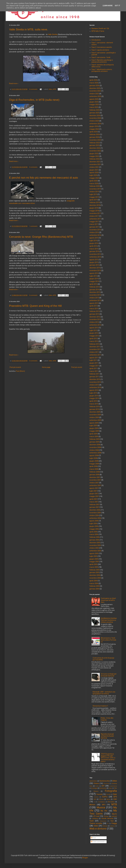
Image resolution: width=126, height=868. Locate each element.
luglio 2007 (93, 491)
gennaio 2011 (94, 377)
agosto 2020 (94, 173)
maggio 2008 (94, 464)
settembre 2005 (95, 551)
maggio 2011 (94, 366)
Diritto (97, 786)
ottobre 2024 (94, 121)
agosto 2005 (94, 553)
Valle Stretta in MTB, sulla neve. (29, 29)
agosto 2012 (94, 328)
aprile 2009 (93, 434)
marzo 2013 (94, 309)
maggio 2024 (94, 129)
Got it (117, 6)
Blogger (85, 858)
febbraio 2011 (95, 374)
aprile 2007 (93, 499)
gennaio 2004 (94, 589)
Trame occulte (96, 823)
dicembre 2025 (95, 88)
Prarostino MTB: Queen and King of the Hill (35, 306)
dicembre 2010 (95, 379)
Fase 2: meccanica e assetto (102, 47)
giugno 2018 (94, 208)
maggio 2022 (94, 156)
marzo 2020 (94, 184)
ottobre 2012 (94, 322)
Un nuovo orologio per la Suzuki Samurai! (109, 675)
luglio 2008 (93, 458)
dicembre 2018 (95, 205)
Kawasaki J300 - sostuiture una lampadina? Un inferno (104, 693)
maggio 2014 (94, 281)
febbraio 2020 (95, 186)
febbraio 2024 (95, 134)
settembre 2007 (95, 485)
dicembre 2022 (95, 148)
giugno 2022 (94, 154)
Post (93, 838)
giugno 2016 (94, 243)
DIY (103, 786)
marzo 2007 (94, 502)
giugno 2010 (94, 396)
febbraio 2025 (95, 110)
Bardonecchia (105, 781)
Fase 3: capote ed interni (100, 50)
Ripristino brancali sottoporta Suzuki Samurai (107, 736)
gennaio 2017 (94, 227)
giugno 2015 (94, 262)
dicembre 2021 (95, 162)
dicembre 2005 (95, 543)
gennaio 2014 (94, 290)
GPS (115, 797)
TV (108, 824)
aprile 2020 (93, 181)
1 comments (33, 226)
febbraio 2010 (95, 407)
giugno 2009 (94, 428)
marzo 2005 (94, 567)
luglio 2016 (93, 241)
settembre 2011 (95, 355)
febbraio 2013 (95, 311)
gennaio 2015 (94, 265)
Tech (92, 821)
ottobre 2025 (94, 94)
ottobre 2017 (94, 216)
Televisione (103, 821)
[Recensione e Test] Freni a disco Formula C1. (108, 640)
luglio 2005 (93, 556)
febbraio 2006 (95, 537)
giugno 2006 (94, 526)
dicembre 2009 (95, 412)
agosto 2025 (94, 99)
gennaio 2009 (94, 442)
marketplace (101, 802)
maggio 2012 (94, 336)
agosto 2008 (94, 455)
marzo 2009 (94, 437)
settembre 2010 (95, 387)
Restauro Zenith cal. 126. (100, 28)
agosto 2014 (94, 273)
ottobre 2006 (94, 515)
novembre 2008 (95, 447)
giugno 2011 (94, 363)
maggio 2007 (94, 496)
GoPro (105, 797)
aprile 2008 (93, 466)
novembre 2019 (95, 189)
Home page (46, 367)
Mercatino (111, 802)
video (96, 826)
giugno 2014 (94, 279)
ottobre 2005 (94, 548)
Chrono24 (106, 784)
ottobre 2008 (94, 450)
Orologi (106, 816)
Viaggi (114, 823)
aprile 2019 (93, 200)
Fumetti (108, 794)
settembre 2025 (95, 96)
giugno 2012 (94, 333)
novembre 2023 (95, 140)
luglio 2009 (93, 426)
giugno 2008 (94, 461)
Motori (92, 805)
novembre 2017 (95, 213)
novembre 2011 (95, 349)
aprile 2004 (93, 581)
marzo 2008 (94, 469)
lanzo (108, 799)
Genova (96, 797)
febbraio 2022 (95, 159)
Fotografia (111, 791)
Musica (101, 807)
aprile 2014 (93, 284)
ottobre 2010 (94, 385)
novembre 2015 (95, 254)
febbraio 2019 (95, 202)
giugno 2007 (94, 494)
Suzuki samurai (107, 818)
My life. (104, 811)
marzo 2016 (94, 249)
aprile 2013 (93, 306)
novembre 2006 (95, 513)
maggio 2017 (94, 222)
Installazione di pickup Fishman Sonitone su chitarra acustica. (109, 620)
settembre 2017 (95, 219)
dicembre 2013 (95, 292)
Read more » (14, 83)
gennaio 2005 (94, 572)
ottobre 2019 (94, 192)
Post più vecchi (77, 367)
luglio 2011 (93, 360)
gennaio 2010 (94, 409)
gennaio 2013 (94, 314)
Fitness (96, 791)
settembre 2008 (95, 453)
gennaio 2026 (94, 86)
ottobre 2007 (94, 483)
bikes (51, 89)
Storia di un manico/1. (101, 706)
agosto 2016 (94, 238)
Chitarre (96, 783)
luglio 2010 (93, 393)
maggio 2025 (94, 104)
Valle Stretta (53, 34)
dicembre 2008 (95, 445)
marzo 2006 (94, 534)
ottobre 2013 (94, 298)
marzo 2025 (94, 107)
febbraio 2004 (95, 586)
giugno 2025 (94, 102)
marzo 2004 (94, 583)
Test (112, 821)
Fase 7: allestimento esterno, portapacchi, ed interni (102, 70)
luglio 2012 (93, 330)
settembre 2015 (95, 257)
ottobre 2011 (94, 352)
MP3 (104, 805)
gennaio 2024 (94, 137)
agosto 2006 (94, 521)
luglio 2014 (93, 276)
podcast (114, 816)
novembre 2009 (95, 415)
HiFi (95, 799)
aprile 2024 (93, 132)
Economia (103, 788)
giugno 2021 (94, 170)
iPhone (101, 799)
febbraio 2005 (95, 570)
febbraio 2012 (95, 344)
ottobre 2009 (94, 417)
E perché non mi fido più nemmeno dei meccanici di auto (44, 178)
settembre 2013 (95, 300)
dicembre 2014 (95, 268)
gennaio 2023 (94, 145)
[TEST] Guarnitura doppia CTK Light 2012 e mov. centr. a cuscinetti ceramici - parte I (108, 758)
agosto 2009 (94, 423)
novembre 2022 (95, 151)
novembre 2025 (95, 91)
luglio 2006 (93, 524)
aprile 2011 (93, 368)
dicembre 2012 (95, 317)
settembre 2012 (95, 325)
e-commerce (113, 786)
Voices (105, 826)
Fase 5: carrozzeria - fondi (101, 57)
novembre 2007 (95, 480)
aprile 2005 (93, 564)
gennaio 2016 (94, 251)
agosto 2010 (94, 390)
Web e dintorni (98, 829)
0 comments (33, 89)
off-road (96, 816)
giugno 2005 (94, 559)
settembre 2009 (95, 420)
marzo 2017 (94, 224)
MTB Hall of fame (98, 31)
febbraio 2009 (95, 439)
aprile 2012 (93, 339)
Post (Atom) (20, 371)
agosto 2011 (94, 358)
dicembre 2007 (95, 477)
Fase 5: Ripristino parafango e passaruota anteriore (102, 61)
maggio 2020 (94, 178)
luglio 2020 (93, 175)
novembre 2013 (95, 295)
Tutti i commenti (98, 842)
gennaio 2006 (94, 540)
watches (112, 826)
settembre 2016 (95, 235)
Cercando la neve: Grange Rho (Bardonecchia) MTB (41, 237)
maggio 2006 (94, 529)
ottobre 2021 (94, 167)
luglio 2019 (93, 194)
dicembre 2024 (95, 115)
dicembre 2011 (95, 347)
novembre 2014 (95, 271)
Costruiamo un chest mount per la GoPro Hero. (108, 600)
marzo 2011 (94, 371)
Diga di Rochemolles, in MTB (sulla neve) (34, 100)
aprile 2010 (93, 401)
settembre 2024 (95, 124)
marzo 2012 (94, 341)
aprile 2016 (93, 246)
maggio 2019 (94, 197)
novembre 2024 (95, 118)
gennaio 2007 (94, 507)
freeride (99, 794)
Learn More (108, 6)
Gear (115, 794)
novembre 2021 (95, 164)
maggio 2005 (94, 562)
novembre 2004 (95, 578)
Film (115, 788)
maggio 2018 (94, 211)
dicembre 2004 (95, 575)
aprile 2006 (93, 532)
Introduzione (96, 40)
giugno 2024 (94, 126)
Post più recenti (15, 367)
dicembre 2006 (95, 510)
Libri (115, 799)
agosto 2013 (94, 303)
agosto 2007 (94, 488)
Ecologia (94, 788)
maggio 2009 (94, 431)
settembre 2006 (95, 518)
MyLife (114, 814)
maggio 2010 (94, 398)
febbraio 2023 (95, 143)
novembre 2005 (95, 545)
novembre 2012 (95, 319)
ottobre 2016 (94, 232)
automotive (93, 781)
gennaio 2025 (94, 113)
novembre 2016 (95, 230)
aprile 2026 (93, 80)
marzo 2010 (94, 404)
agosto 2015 (94, 260)
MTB (55, 89)
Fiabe (110, 788)
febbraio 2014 (95, 287)
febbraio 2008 (95, 472)
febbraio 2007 (95, 505)
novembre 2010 (95, 382)
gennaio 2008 (94, 475)
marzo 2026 (94, 83)
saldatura (95, 818)
